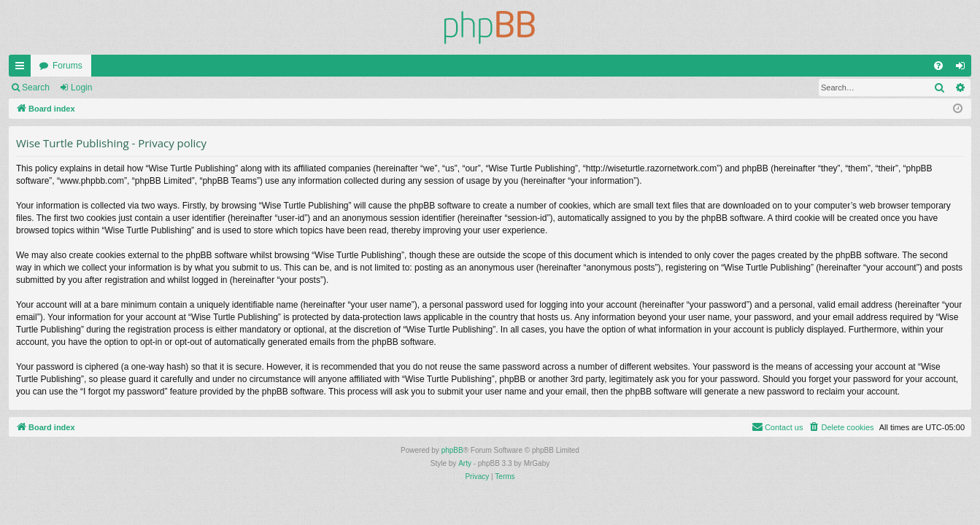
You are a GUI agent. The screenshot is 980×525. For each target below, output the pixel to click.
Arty (465, 463)
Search (36, 87)
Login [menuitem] (964, 69)
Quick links (23, 69)
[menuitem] (938, 66)
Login (81, 87)
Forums (67, 66)
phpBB (452, 450)
